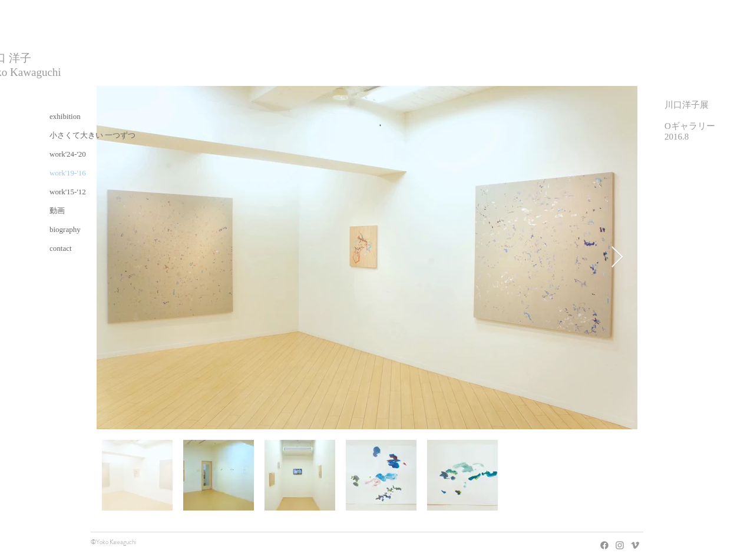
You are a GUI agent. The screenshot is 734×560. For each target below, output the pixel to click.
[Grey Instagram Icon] (620, 545)
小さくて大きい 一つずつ (92, 135)
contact (61, 248)
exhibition (65, 116)
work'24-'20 (68, 154)
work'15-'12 (68, 192)
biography (65, 229)
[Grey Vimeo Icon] (635, 545)
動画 (57, 211)
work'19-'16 (68, 173)
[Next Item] (617, 258)
